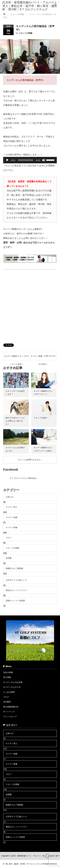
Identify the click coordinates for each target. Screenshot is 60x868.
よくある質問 (9, 692)
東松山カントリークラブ (16, 590)
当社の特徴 (8, 672)
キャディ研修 (12, 528)
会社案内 (7, 702)
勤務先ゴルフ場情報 (14, 568)
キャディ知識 (12, 517)
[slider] (26, 160)
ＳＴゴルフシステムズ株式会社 (23, 478)
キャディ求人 (12, 507)
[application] (30, 160)
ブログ (6, 697)
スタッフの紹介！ (41, 418)
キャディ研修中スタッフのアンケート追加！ (17, 358)
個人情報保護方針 (11, 707)
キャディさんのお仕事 (13, 682)
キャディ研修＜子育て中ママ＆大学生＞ (43, 358)
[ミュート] (44, 160)
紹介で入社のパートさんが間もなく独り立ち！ (15, 421)
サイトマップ (9, 712)
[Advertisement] (30, 308)
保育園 (9, 558)
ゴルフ (9, 538)
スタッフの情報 (26, 33)
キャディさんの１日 (12, 687)
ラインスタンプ (10, 717)
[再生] (7, 160)
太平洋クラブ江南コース (16, 580)
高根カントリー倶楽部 (15, 601)
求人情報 (7, 677)
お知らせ (10, 497)
